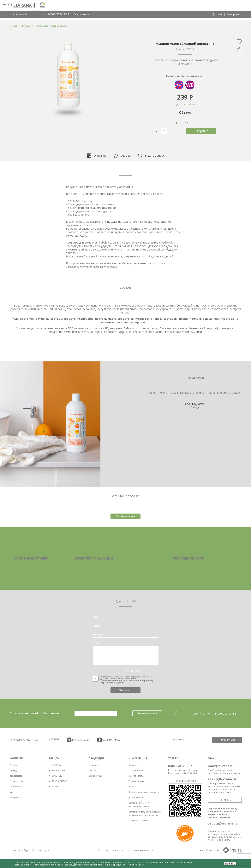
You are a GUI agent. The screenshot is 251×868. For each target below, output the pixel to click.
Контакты (133, 765)
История (13, 765)
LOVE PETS (57, 776)
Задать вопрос (151, 156)
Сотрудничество (136, 770)
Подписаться (227, 740)
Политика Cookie (136, 865)
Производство (16, 776)
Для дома (93, 770)
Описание (96, 156)
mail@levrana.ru (221, 766)
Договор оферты (136, 797)
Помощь (132, 787)
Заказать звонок (82, 14)
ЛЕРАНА (56, 787)
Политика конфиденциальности (144, 792)
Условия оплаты (136, 776)
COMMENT (133, 671)
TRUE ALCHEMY (59, 781)
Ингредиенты (16, 781)
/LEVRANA (54, 739)
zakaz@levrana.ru (222, 779)
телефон (99, 635)
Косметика (94, 765)
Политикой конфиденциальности (118, 680)
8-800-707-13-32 (59, 14)
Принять (230, 864)
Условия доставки (137, 781)
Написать (225, 800)
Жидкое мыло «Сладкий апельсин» (52, 26)
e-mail (97, 626)
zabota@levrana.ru (223, 823)
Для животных (96, 776)
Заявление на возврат (139, 821)
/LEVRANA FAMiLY (78, 740)
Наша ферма (15, 797)
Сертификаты (16, 787)
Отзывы (122, 156)
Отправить (125, 690)
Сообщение (100, 643)
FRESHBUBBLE (59, 770)
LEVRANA (56, 765)
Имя (96, 617)
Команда (14, 770)
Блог (12, 792)
